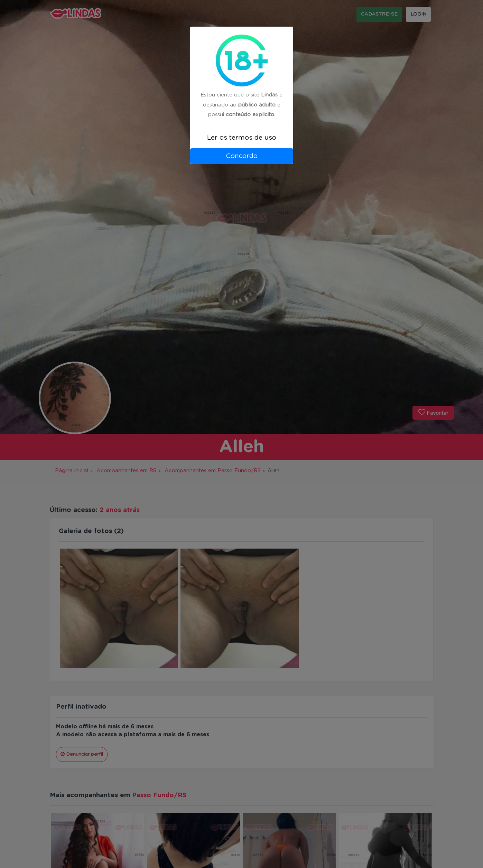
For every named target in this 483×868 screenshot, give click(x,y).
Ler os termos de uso (242, 138)
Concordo (242, 156)
